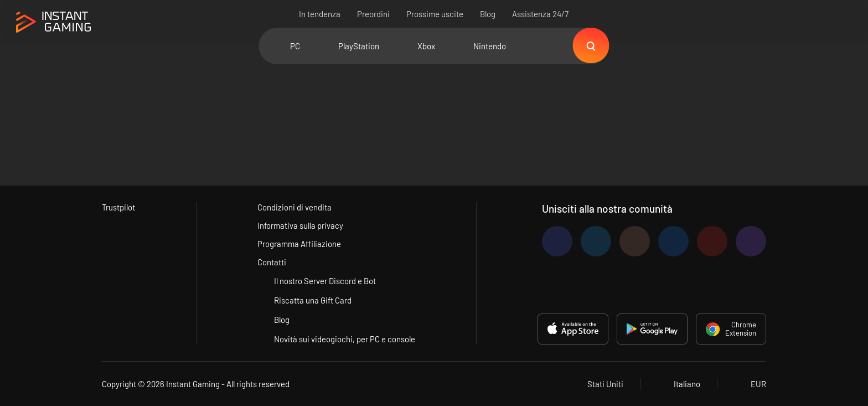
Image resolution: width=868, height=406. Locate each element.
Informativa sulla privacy (301, 225)
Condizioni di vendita (295, 207)
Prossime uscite (435, 14)
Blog (488, 14)
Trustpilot (119, 207)
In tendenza (320, 14)
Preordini (374, 14)
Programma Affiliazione (300, 244)
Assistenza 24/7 (541, 14)
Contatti (272, 262)
